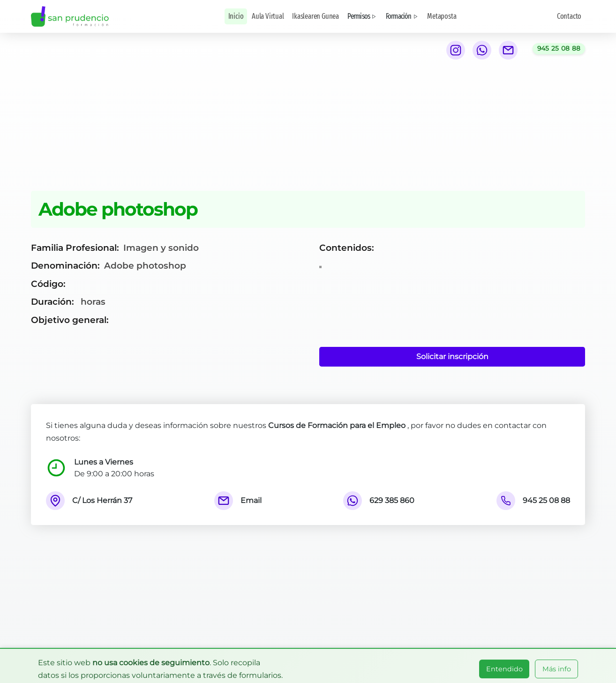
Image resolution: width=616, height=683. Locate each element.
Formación (402, 16)
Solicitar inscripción (452, 357)
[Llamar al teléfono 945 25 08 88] (559, 49)
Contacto (569, 16)
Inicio (236, 16)
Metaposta (442, 16)
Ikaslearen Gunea (316, 16)
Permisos (363, 16)
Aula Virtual (268, 16)
